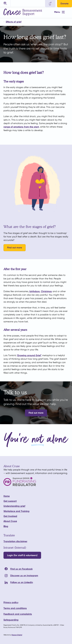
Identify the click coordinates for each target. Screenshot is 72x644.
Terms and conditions (15, 608)
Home (7, 496)
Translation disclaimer (15, 541)
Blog (6, 526)
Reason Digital (17, 635)
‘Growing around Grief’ (29, 355)
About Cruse (10, 521)
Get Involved (10, 516)
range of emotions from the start (21, 127)
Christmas (46, 291)
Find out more (15, 248)
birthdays (35, 291)
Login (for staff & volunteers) (22, 555)
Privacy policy (11, 602)
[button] (5, 3)
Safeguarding (11, 620)
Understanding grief (14, 506)
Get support (10, 501)
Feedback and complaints (18, 614)
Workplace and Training (16, 511)
